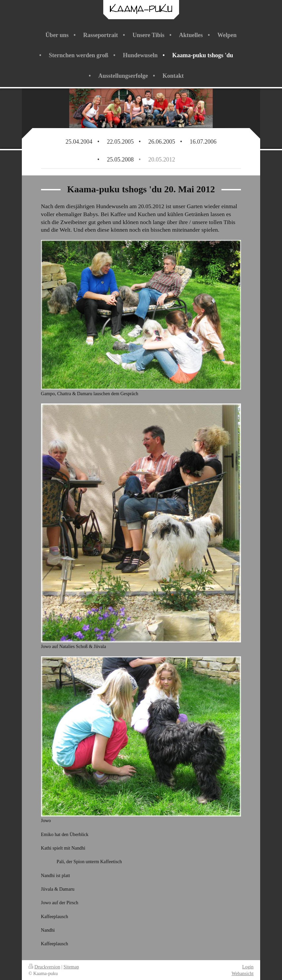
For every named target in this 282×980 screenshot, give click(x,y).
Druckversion (44, 967)
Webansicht (243, 973)
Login (248, 967)
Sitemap (71, 967)
